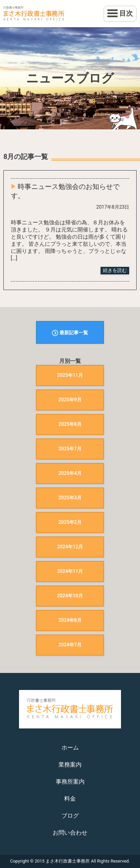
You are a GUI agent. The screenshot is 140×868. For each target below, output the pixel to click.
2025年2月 (70, 522)
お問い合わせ (70, 833)
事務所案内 (70, 782)
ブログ (70, 816)
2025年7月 (70, 449)
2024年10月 (70, 596)
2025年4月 (70, 473)
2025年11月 (70, 375)
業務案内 (70, 765)
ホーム (70, 748)
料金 (70, 799)
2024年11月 (70, 571)
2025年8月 (70, 424)
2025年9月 (70, 400)
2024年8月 (70, 620)
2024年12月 (70, 547)
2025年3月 (70, 498)
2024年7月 (70, 645)
